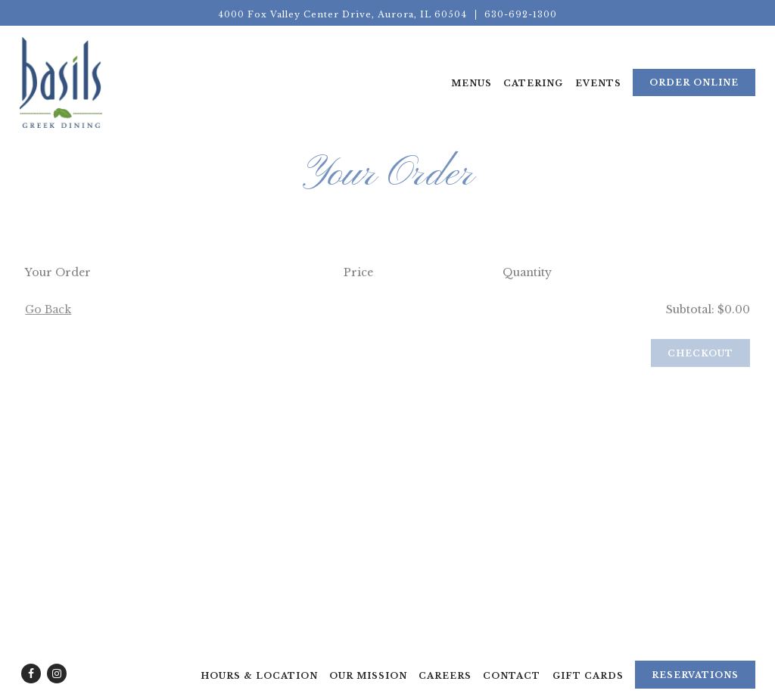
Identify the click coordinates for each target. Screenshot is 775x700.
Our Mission (368, 676)
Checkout (700, 355)
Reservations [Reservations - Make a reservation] (695, 675)
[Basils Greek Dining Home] (61, 82)
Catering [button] (533, 83)
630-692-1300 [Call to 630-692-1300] (521, 14)
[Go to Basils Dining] (342, 15)
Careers (445, 676)
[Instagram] (57, 674)
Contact (512, 676)
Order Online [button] (694, 82)
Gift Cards (588, 676)
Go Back (48, 312)
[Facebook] (31, 674)
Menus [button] (472, 83)
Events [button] (598, 83)
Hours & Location (259, 676)
